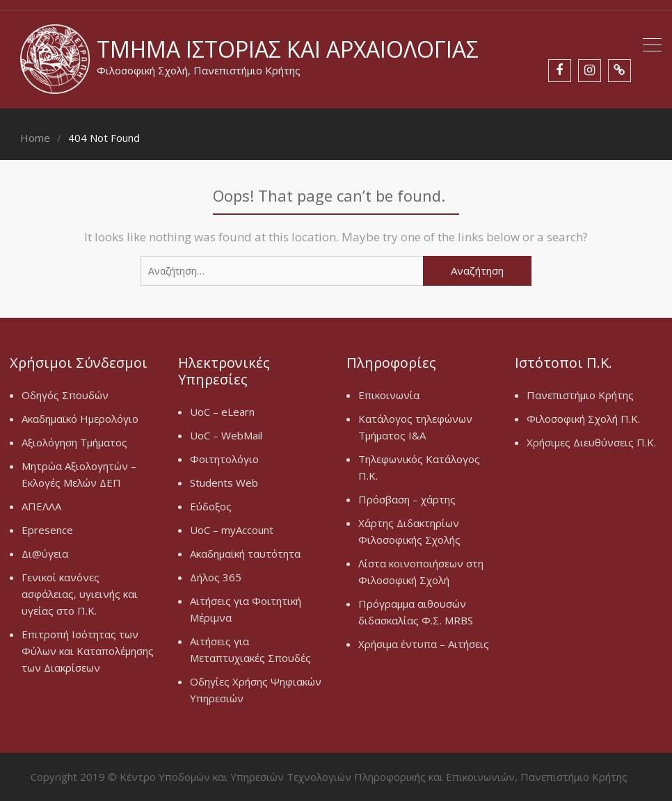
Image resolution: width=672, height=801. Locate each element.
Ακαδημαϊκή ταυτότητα (245, 553)
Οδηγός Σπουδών (65, 395)
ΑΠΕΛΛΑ (41, 506)
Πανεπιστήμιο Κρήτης (580, 395)
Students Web (224, 483)
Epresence (47, 530)
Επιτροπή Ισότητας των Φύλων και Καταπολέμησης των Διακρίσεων (88, 651)
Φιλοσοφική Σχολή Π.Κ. (583, 419)
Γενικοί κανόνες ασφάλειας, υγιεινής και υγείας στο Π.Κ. (80, 594)
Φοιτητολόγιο (224, 459)
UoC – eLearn (222, 412)
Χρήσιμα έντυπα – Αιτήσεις (424, 644)
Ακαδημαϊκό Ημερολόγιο (80, 419)
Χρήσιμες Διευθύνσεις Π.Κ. (591, 442)
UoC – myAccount (232, 530)
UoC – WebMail (226, 435)
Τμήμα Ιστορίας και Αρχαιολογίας (288, 49)
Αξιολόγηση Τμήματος (74, 442)
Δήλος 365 (216, 577)
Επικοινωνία (389, 395)
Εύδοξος (211, 506)
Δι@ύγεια (45, 553)
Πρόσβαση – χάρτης (407, 499)
